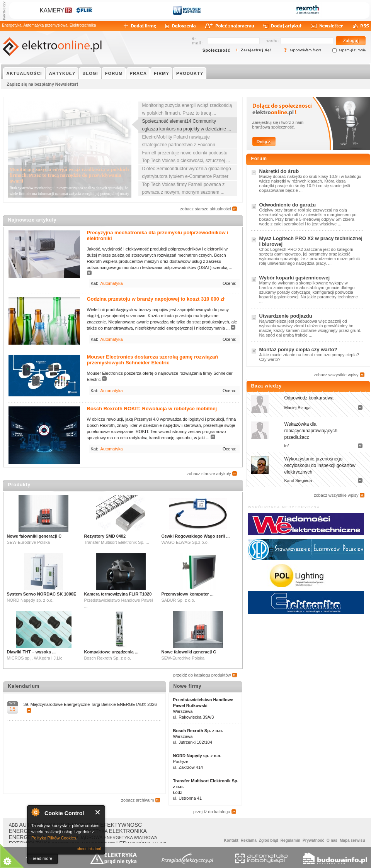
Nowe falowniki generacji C (34, 536)
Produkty (19, 485)
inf (287, 446)
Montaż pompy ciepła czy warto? (298, 349)
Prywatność (313, 840)
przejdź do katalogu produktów (202, 675)
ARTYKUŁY (62, 73)
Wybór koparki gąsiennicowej (295, 278)
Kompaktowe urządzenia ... (111, 652)
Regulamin (290, 840)
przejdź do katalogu (212, 812)
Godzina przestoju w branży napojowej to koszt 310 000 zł (156, 299)
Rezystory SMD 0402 (105, 536)
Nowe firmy (188, 686)
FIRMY (162, 73)
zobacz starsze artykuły (209, 474)
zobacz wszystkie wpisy (336, 375)
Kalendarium (24, 686)
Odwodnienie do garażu (288, 205)
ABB (14, 825)
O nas (332, 840)
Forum (259, 159)
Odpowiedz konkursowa (309, 398)
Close (98, 812)
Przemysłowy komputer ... (188, 594)
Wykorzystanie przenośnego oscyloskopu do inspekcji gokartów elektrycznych (320, 465)
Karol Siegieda (298, 481)
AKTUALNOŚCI (24, 73)
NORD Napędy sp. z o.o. (197, 756)
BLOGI (90, 73)
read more (43, 858)
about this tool (89, 849)
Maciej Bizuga (298, 408)
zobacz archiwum (138, 800)
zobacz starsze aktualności (205, 209)
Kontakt (231, 840)
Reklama (249, 840)
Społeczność (216, 50)
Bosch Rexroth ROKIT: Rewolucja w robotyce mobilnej (152, 409)
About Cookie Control (35, 812)
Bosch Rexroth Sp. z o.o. (198, 731)
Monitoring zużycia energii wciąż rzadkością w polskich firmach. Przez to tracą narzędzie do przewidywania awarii (69, 175)
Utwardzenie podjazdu (286, 316)
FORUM (114, 73)
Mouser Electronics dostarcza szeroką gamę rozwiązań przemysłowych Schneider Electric (153, 360)
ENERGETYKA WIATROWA (131, 838)
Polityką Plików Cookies (54, 838)
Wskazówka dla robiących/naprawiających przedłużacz (311, 431)
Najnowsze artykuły (32, 220)
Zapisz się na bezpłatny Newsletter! (43, 84)
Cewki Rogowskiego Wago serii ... (196, 536)
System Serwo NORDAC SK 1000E (42, 594)
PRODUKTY (190, 73)
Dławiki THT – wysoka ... (31, 652)
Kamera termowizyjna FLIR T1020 (118, 594)
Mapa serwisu (352, 840)
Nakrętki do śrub (279, 171)
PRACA (139, 73)
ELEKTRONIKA (128, 831)
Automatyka (112, 283)
